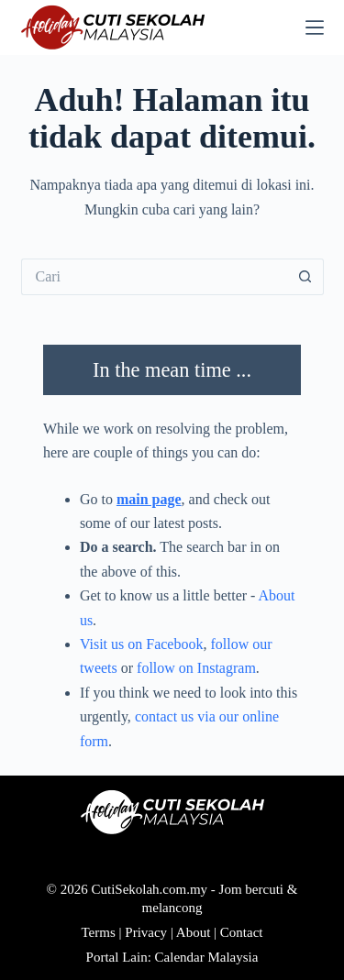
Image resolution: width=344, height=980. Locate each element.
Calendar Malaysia (207, 957)
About (194, 932)
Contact (242, 932)
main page (149, 499)
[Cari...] (154, 277)
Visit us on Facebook (142, 644)
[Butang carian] (305, 277)
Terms (99, 932)
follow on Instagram (196, 668)
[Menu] (315, 28)
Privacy (146, 932)
